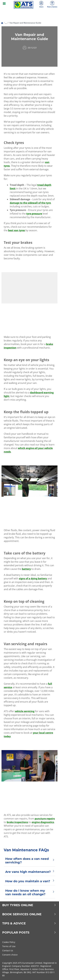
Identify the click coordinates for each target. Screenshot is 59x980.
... (6, 23)
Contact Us (8, 950)
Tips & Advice (29, 923)
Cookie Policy (9, 942)
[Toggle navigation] (4, 5)
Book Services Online (29, 914)
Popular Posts (29, 932)
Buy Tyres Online (29, 905)
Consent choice (10, 955)
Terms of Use (9, 946)
